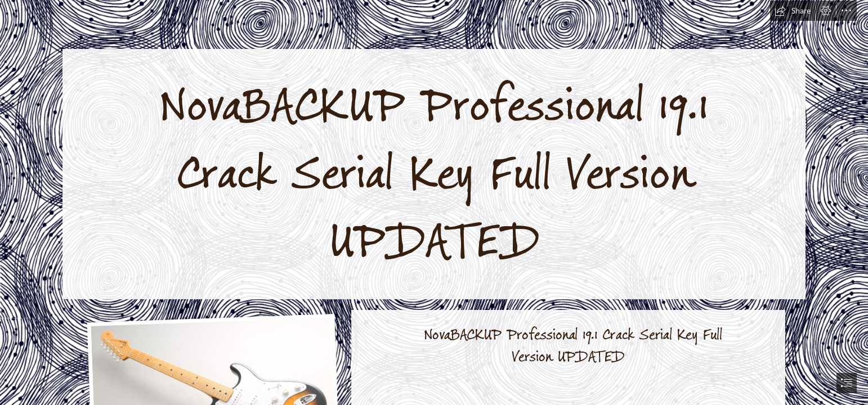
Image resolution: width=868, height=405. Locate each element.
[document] (434, 202)
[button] (793, 11)
